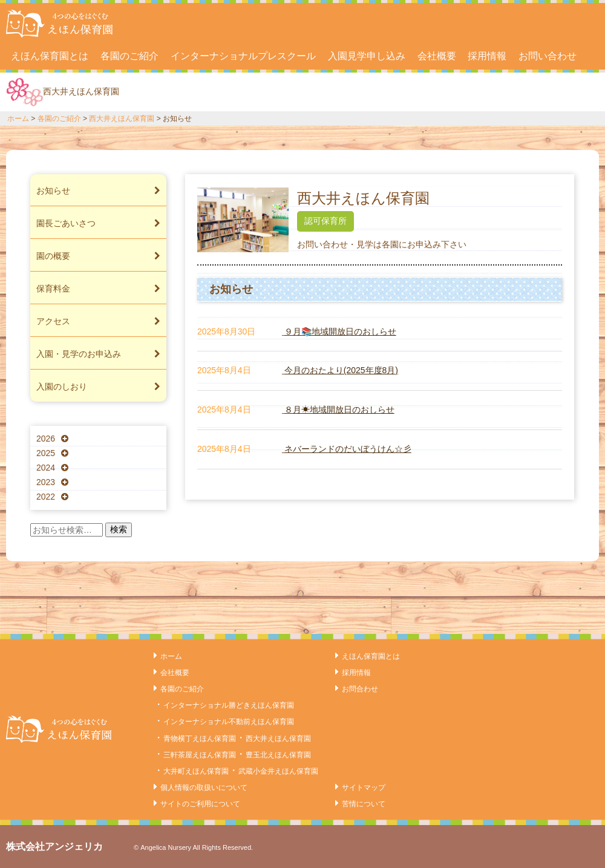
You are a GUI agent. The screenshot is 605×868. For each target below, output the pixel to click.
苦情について (364, 804)
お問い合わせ (548, 56)
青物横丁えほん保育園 (200, 739)
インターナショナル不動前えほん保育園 (229, 722)
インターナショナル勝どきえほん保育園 (229, 705)
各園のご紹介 (129, 56)
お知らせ (98, 191)
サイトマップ (364, 788)
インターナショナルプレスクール (243, 56)
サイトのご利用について (200, 804)
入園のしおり (98, 387)
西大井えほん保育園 (122, 119)
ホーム (18, 119)
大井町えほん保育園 (196, 771)
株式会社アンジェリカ (54, 847)
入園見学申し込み (367, 56)
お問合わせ (360, 689)
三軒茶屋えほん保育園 (200, 755)
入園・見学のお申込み (98, 354)
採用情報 (487, 56)
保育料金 (98, 289)
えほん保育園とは (50, 56)
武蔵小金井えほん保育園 (278, 771)
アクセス (98, 321)
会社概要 (437, 56)
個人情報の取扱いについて (204, 788)
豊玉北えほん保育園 (278, 755)
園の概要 (98, 256)
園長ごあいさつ (98, 223)
